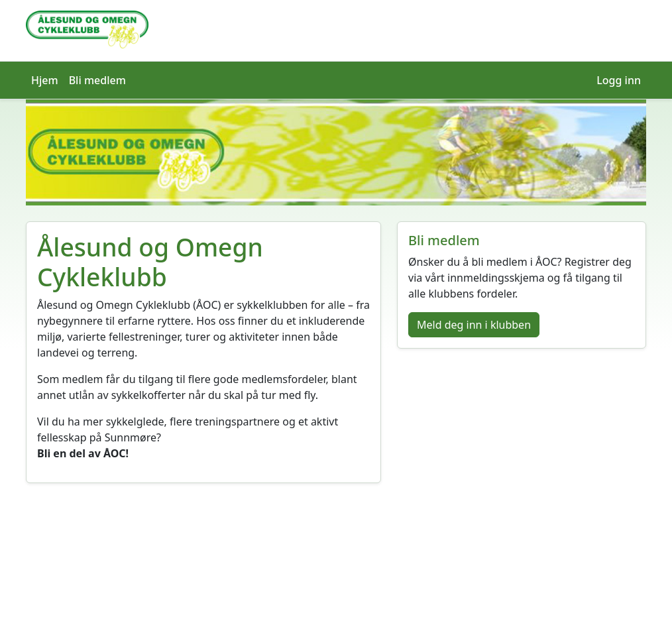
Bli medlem (97, 80)
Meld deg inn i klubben (474, 325)
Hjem (45, 80)
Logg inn (619, 80)
